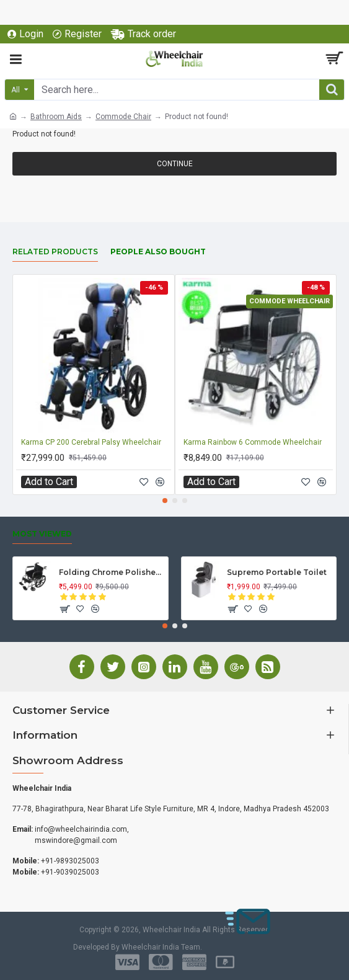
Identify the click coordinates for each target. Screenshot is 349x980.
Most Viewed (42, 534)
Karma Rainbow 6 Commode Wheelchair (253, 442)
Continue (175, 164)
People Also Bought (158, 252)
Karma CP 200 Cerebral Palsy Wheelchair (91, 442)
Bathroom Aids (56, 117)
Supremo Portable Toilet (277, 572)
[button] (165, 501)
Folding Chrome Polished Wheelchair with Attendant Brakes (111, 572)
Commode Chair (123, 117)
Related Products (55, 252)
